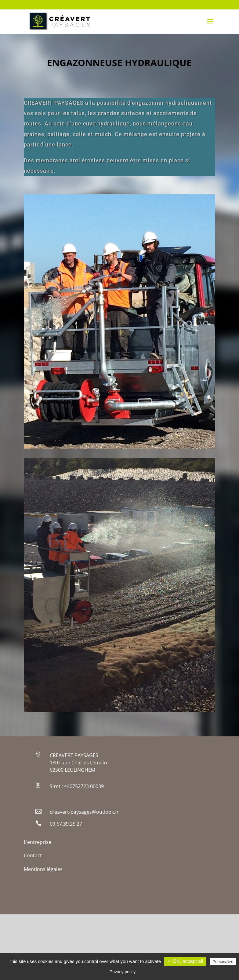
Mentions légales (43, 869)
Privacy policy (123, 972)
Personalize (223, 962)
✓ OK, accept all (185, 961)
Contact (33, 855)
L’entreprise (38, 842)
